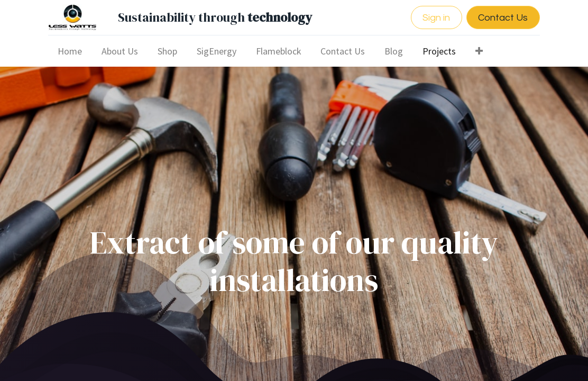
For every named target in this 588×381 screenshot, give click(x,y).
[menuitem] (70, 51)
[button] (479, 51)
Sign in (436, 18)
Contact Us (503, 18)
